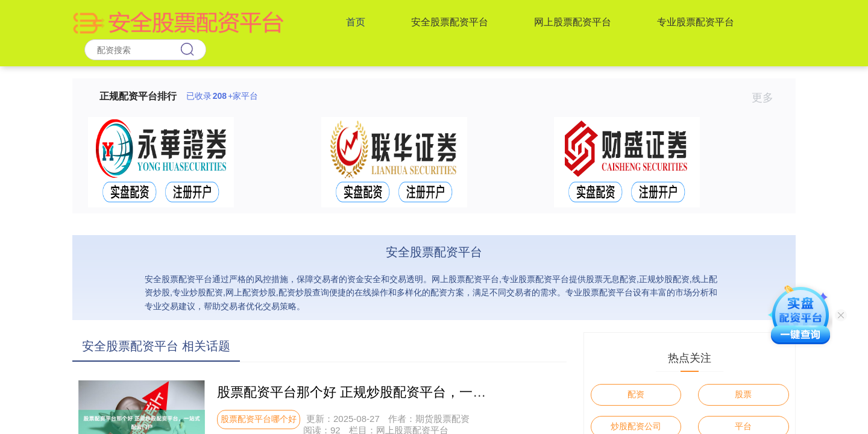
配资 (636, 394)
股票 (743, 394)
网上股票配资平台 (573, 22)
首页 (356, 22)
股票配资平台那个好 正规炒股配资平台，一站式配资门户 (385, 392)
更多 (768, 98)
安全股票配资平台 (450, 22)
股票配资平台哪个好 (259, 419)
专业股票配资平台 (696, 22)
